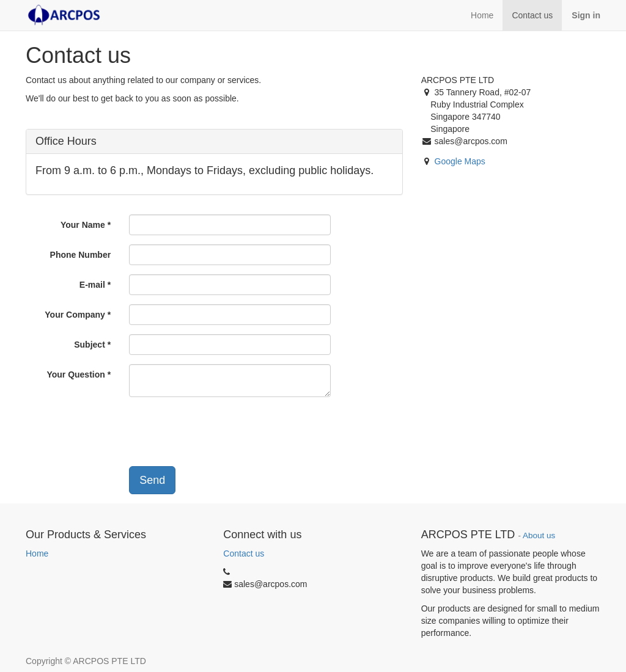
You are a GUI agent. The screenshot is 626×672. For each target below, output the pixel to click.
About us (539, 535)
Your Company (75, 315)
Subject (90, 345)
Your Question (75, 374)
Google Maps (460, 161)
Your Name (83, 225)
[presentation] (214, 430)
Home (37, 553)
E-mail (92, 285)
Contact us (244, 553)
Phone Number (81, 255)
